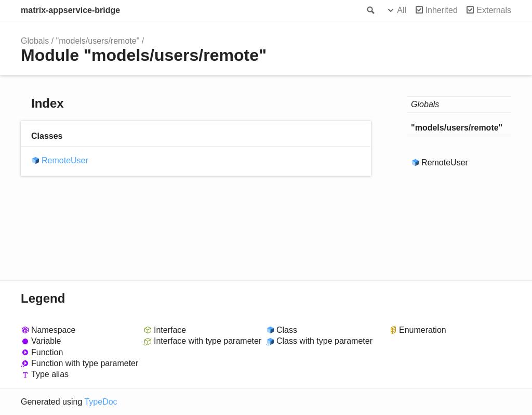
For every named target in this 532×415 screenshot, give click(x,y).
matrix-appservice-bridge (70, 10)
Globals (35, 41)
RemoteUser (65, 160)
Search (370, 10)
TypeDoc (101, 402)
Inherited (442, 10)
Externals (494, 10)
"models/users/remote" (98, 41)
